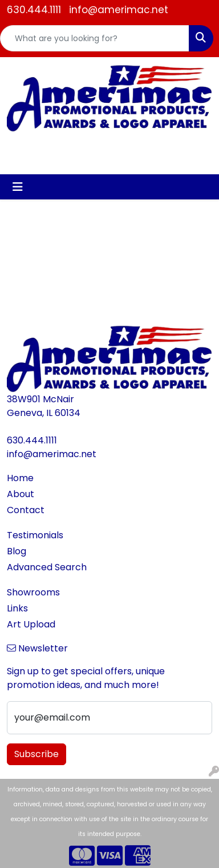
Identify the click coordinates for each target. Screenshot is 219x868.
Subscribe (36, 754)
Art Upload (31, 624)
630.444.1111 (34, 10)
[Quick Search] (95, 38)
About (21, 494)
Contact (26, 510)
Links (17, 608)
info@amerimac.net (119, 10)
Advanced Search (47, 567)
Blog (17, 551)
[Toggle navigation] (18, 187)
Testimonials (35, 535)
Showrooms (33, 592)
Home (20, 478)
